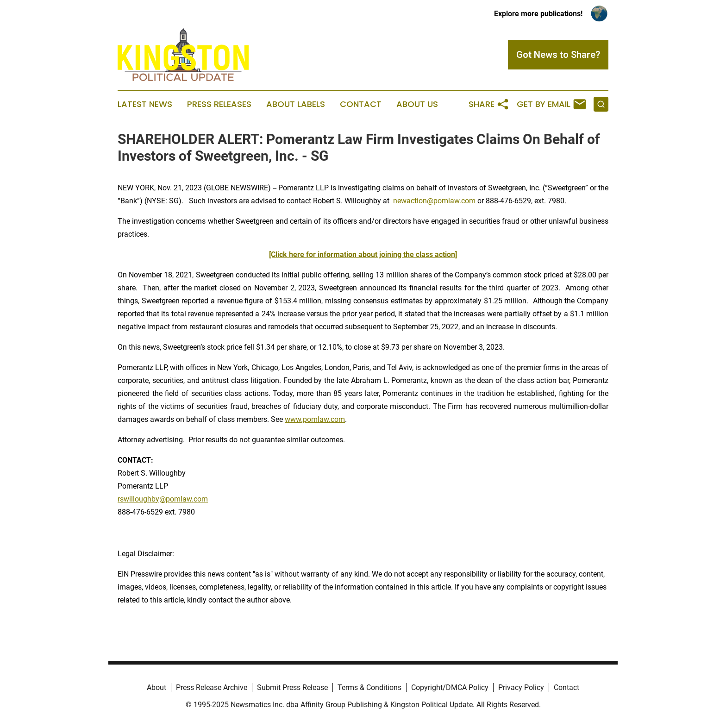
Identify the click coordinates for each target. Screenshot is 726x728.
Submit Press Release (292, 687)
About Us (417, 104)
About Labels (296, 104)
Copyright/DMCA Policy (450, 687)
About (156, 687)
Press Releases (219, 104)
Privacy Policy (521, 687)
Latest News (145, 104)
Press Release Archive (212, 687)
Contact (361, 104)
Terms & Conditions (369, 687)
